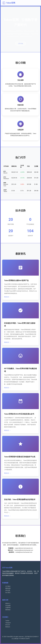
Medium (8, 627)
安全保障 (8, 606)
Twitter (7, 621)
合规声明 (8, 608)
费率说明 (8, 588)
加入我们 (8, 592)
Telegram (8, 623)
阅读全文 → (7, 297)
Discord (8, 625)
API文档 (8, 590)
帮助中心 (8, 604)
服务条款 (8, 610)
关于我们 (8, 586)
